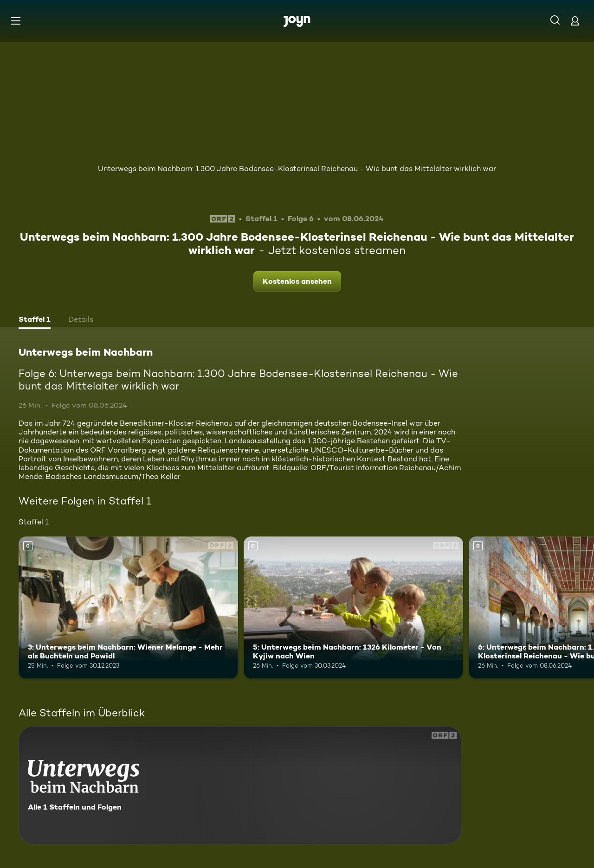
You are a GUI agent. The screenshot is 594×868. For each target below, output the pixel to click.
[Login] (575, 21)
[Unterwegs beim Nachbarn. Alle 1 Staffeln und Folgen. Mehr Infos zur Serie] (240, 785)
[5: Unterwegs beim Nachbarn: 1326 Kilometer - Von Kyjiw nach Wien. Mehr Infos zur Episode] (353, 608)
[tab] (35, 320)
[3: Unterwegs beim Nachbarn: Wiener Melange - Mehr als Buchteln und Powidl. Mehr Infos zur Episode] (128, 608)
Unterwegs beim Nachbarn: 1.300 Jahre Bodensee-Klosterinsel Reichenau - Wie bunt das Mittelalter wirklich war (297, 169)
